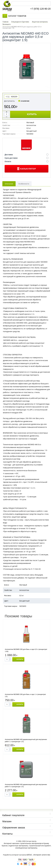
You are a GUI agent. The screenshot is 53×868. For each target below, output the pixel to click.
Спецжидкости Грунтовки (20, 22)
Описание (9, 184)
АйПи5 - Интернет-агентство (38, 855)
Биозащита (7, 24)
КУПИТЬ (32, 114)
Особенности (24, 184)
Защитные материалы (40, 22)
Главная (6, 22)
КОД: (8, 96)
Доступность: (10, 101)
